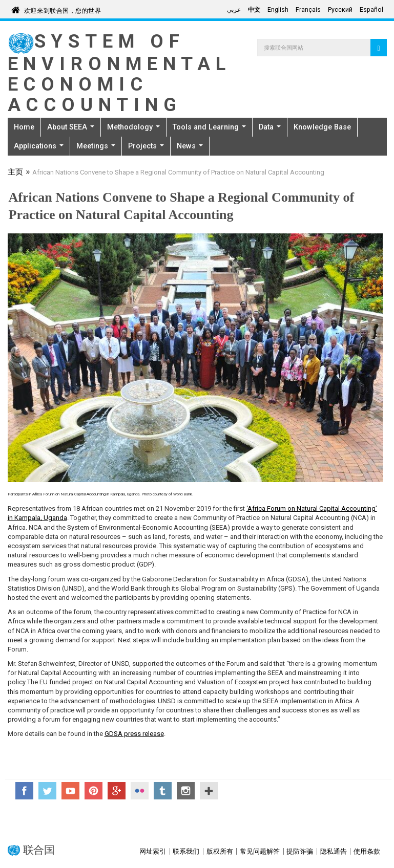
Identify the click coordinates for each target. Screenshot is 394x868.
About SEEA (71, 127)
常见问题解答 (260, 851)
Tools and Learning (209, 127)
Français (308, 10)
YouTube (70, 791)
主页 (15, 173)
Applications (39, 146)
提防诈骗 (300, 851)
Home (24, 127)
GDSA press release (134, 734)
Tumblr (163, 791)
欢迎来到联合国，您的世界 (63, 9)
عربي (234, 10)
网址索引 (153, 851)
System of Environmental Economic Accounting (119, 73)
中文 (254, 10)
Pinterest (94, 791)
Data (270, 127)
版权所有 (220, 851)
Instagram (186, 791)
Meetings (96, 146)
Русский (340, 10)
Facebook (24, 791)
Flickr (140, 791)
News (190, 146)
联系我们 (186, 851)
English (278, 10)
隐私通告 (334, 851)
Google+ (117, 791)
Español (371, 10)
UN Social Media (209, 791)
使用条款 (367, 851)
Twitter (47, 791)
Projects (146, 146)
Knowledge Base (322, 127)
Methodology (133, 127)
